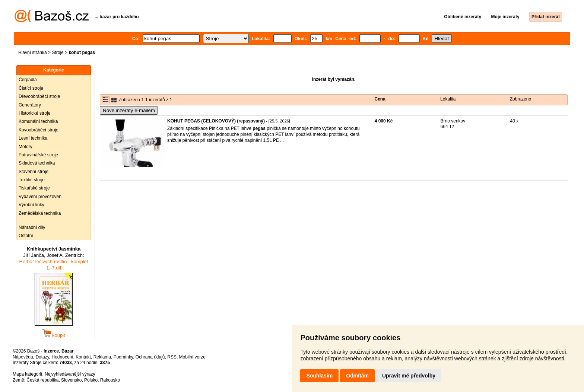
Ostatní (26, 236)
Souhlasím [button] (319, 376)
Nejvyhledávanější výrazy (70, 374)
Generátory (30, 105)
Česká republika (42, 380)
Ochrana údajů (150, 357)
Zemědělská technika (40, 213)
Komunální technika (38, 121)
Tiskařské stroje (34, 188)
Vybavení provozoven (40, 197)
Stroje (58, 52)
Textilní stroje (32, 180)
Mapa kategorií (27, 374)
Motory (26, 147)
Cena (380, 99)
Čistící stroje (31, 88)
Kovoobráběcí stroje (39, 130)
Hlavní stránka (33, 52)
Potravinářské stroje (38, 155)
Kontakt (83, 357)
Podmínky (123, 357)
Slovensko (71, 380)
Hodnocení (63, 357)
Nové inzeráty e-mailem (129, 110)
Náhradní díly (32, 227)
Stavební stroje (34, 172)
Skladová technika (37, 163)
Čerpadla (28, 80)
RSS (172, 357)
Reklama (102, 357)
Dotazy (42, 357)
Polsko (91, 380)
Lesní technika (33, 138)
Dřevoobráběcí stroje (39, 96)
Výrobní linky (31, 205)
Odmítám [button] (357, 376)
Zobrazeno (520, 99)
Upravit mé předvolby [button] (409, 376)
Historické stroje (34, 113)
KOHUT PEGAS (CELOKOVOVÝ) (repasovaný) (216, 121)
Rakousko (110, 380)
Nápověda (23, 357)
